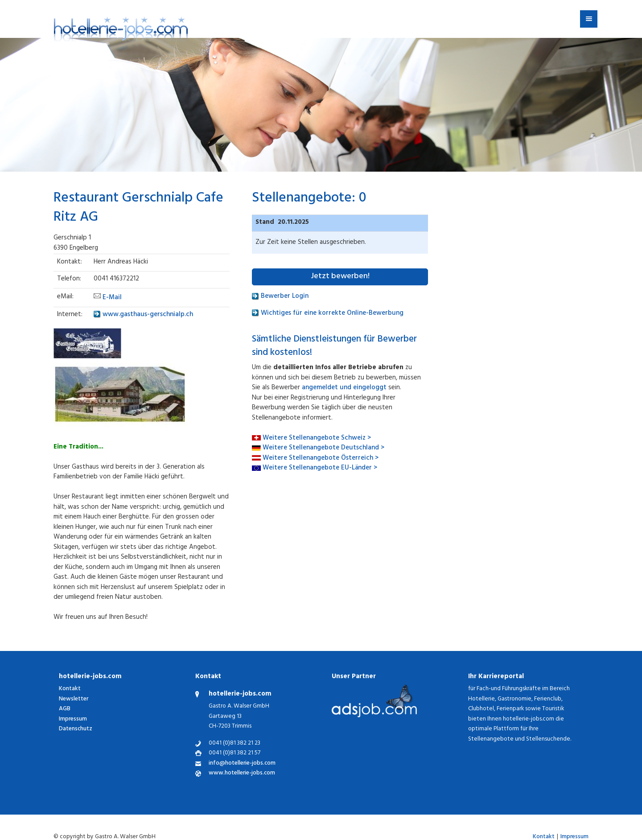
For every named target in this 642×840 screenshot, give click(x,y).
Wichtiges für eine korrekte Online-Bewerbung (328, 314)
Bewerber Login (280, 297)
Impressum (73, 719)
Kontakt (70, 689)
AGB (65, 709)
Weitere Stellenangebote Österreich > (321, 459)
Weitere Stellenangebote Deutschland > (323, 448)
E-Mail (112, 298)
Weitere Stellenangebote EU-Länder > (320, 468)
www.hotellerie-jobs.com (242, 774)
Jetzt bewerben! (340, 277)
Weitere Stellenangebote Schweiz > (317, 439)
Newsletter (74, 699)
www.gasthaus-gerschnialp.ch (143, 315)
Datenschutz (76, 729)
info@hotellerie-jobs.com (242, 764)
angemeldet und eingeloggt (344, 388)
